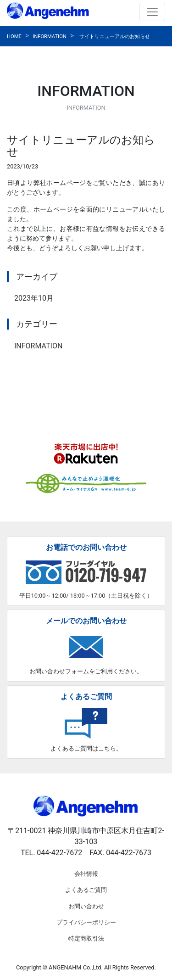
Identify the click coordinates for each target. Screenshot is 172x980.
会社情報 (86, 874)
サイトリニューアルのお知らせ (115, 36)
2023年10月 (34, 298)
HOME (14, 36)
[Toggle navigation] (152, 12)
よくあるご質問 (86, 890)
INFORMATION (50, 36)
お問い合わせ (86, 906)
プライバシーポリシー (86, 922)
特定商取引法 (86, 938)
